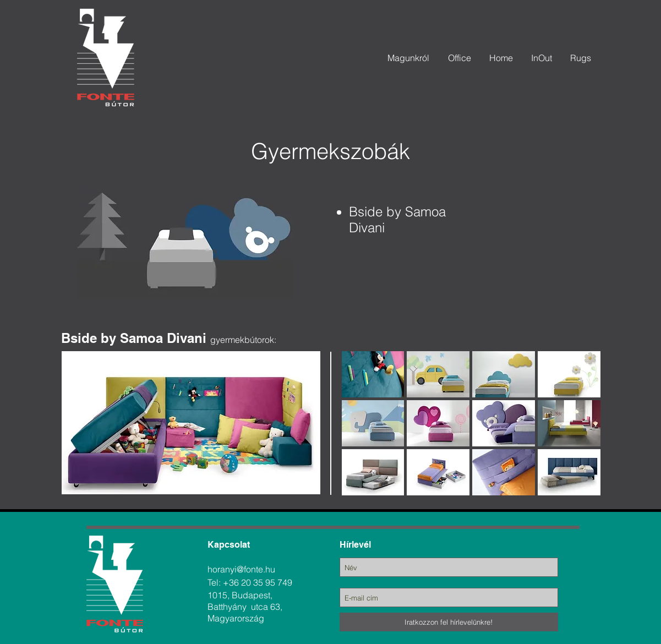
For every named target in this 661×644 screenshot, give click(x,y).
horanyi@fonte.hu (241, 569)
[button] (373, 374)
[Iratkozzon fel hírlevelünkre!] (449, 622)
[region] (301, 338)
